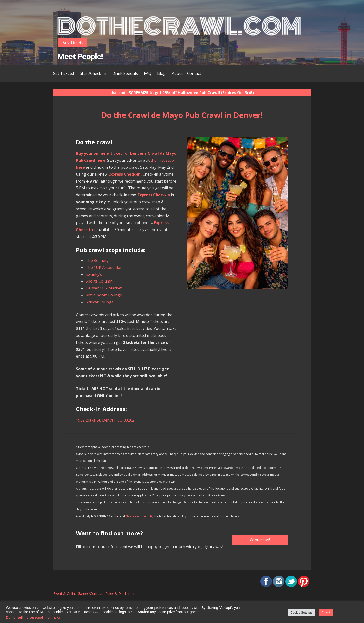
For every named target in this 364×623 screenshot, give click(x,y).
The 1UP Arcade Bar (104, 267)
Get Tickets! (63, 73)
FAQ (148, 73)
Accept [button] (326, 612)
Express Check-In (154, 195)
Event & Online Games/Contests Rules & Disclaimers (95, 594)
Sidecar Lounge (100, 302)
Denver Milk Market (104, 288)
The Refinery (97, 260)
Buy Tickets (73, 43)
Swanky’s (94, 274)
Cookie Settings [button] (301, 613)
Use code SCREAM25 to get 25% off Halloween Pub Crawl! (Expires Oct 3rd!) (182, 93)
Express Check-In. (125, 174)
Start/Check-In (93, 73)
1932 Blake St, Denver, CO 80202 (105, 420)
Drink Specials (125, 73)
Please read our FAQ (140, 516)
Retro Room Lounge (104, 295)
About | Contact (186, 73)
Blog (161, 73)
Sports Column (99, 281)
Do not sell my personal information (34, 617)
